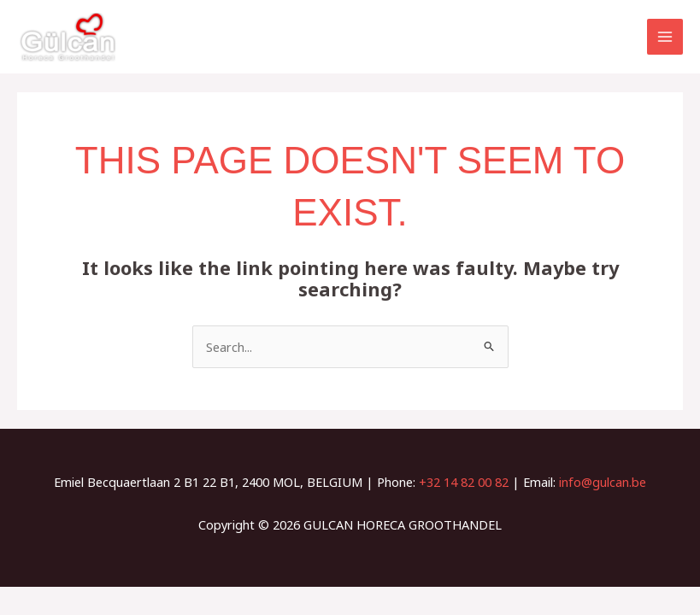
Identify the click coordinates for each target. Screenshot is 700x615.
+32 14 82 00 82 (464, 482)
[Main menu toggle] (665, 37)
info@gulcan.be (603, 482)
